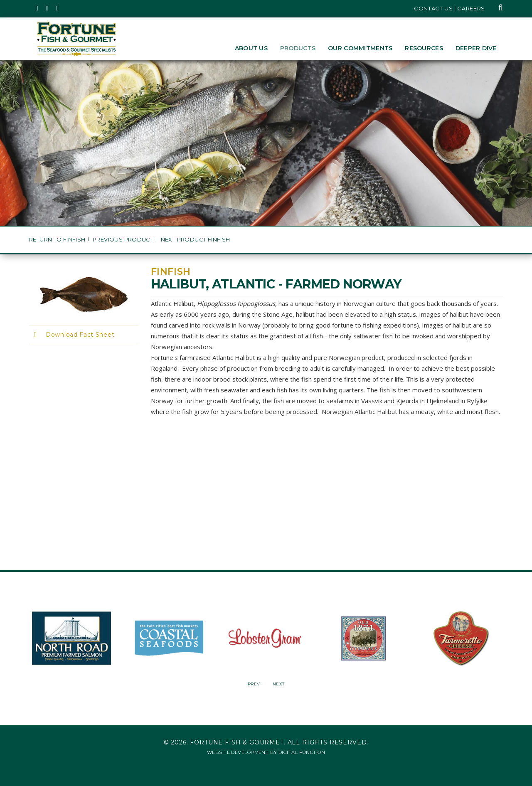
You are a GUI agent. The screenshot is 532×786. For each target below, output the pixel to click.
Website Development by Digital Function (266, 752)
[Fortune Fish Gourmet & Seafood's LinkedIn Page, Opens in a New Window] (58, 8)
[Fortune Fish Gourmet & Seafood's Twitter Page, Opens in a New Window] (37, 8)
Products (298, 48)
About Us (251, 48)
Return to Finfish (57, 240)
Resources (424, 48)
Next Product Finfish (196, 240)
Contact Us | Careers (449, 8)
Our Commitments (360, 48)
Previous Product (123, 240)
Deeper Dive (476, 48)
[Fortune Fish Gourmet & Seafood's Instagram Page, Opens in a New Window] (48, 8)
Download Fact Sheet (80, 335)
